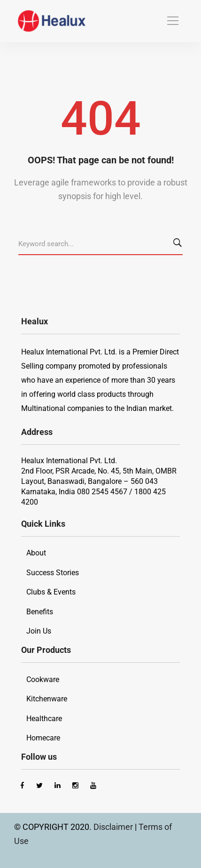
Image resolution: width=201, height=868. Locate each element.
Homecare (43, 738)
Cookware (43, 679)
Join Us (39, 631)
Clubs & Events (51, 592)
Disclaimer (114, 827)
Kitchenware (47, 699)
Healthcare (44, 719)
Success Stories (53, 573)
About (36, 553)
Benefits (40, 612)
